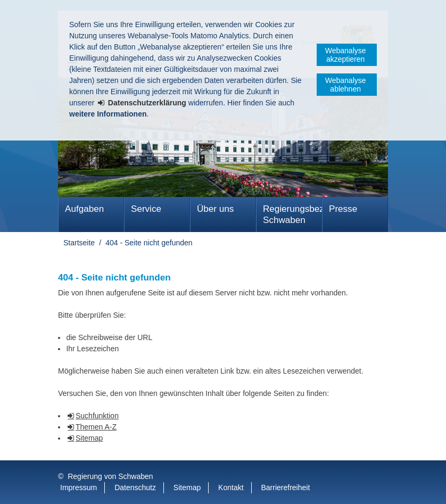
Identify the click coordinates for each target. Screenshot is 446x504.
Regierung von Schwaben (110, 476)
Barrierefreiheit (285, 488)
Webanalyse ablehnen (346, 85)
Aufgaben (84, 209)
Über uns (215, 209)
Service (146, 209)
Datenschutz (135, 488)
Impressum (79, 488)
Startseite (79, 243)
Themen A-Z (96, 427)
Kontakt (231, 488)
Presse (343, 209)
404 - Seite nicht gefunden (149, 243)
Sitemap (89, 438)
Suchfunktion (97, 416)
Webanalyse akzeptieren (346, 55)
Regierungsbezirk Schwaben (292, 214)
